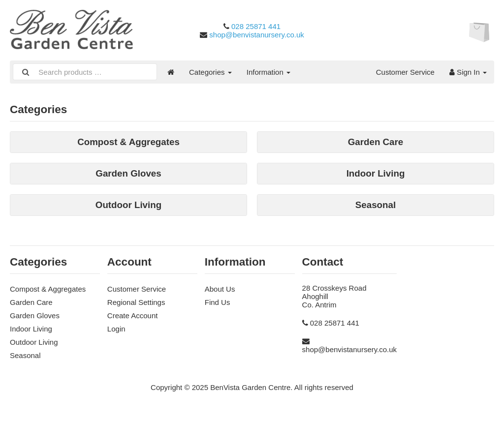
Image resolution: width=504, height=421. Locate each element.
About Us (220, 289)
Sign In (468, 72)
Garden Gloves (35, 316)
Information (268, 72)
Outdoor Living (34, 342)
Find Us (218, 302)
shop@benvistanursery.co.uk (257, 35)
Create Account (133, 316)
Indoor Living (31, 329)
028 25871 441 (256, 26)
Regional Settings (136, 302)
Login (116, 329)
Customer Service (405, 72)
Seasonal (25, 355)
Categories (210, 72)
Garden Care (31, 302)
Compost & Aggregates (48, 289)
